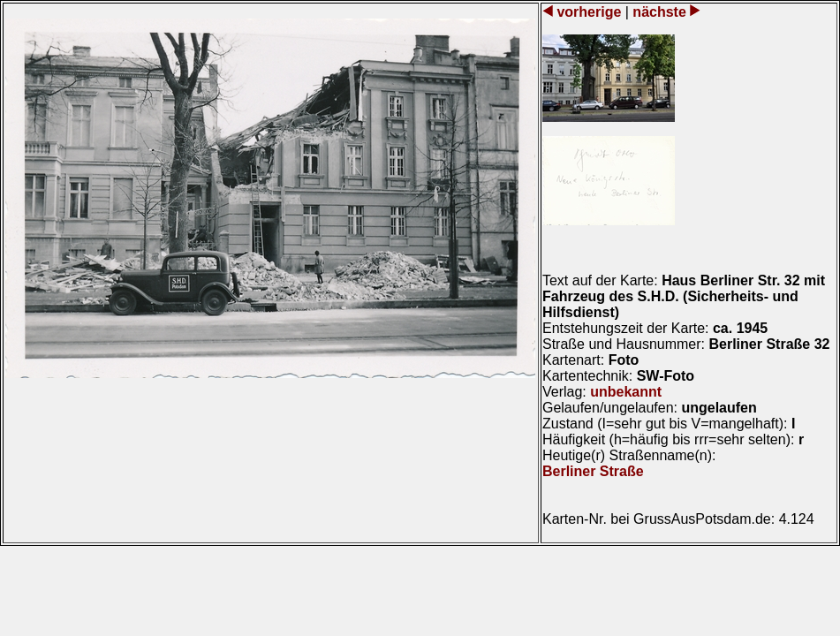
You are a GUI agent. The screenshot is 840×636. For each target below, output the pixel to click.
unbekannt (626, 392)
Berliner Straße (593, 471)
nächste (659, 12)
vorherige (589, 12)
